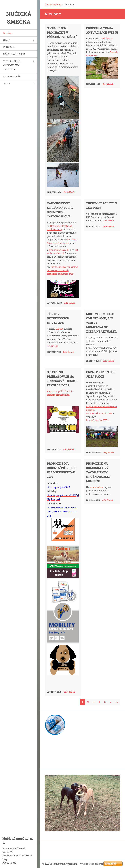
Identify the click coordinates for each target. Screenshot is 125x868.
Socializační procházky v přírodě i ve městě (62, 32)
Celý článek (69, 192)
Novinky (8, 33)
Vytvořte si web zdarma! (91, 864)
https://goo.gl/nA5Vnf (98, 420)
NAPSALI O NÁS (12, 76)
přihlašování (65, 391)
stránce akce (96, 487)
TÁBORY (59, 329)
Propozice (52, 391)
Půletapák (63, 243)
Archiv (7, 83)
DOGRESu (109, 221)
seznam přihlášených (58, 395)
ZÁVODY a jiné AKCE (14, 54)
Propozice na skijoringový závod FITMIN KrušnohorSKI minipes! (98, 472)
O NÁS (7, 40)
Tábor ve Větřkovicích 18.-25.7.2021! (58, 318)
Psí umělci (52, 346)
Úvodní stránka (53, 4)
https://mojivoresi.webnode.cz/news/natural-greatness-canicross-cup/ (62, 270)
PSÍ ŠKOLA (9, 47)
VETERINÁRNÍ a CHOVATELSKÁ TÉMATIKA (12, 65)
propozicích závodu (59, 250)
